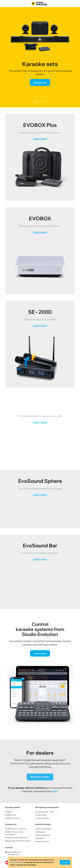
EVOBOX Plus (10, 815)
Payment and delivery (44, 829)
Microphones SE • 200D (45, 812)
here (55, 791)
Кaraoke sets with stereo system (18, 841)
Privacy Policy (16, 862)
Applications (40, 838)
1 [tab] (35, 102)
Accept (65, 862)
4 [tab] (43, 102)
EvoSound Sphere (42, 818)
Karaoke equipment (43, 835)
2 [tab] (38, 102)
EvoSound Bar (41, 815)
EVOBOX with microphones (16, 829)
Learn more (40, 139)
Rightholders (40, 832)
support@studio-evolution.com (13, 853)
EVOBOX (9, 812)
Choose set (40, 83)
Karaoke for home (42, 841)
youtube (7, 863)
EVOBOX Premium (12, 818)
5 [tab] (45, 102)
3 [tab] (40, 102)
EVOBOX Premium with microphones (14, 833)
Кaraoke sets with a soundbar (16, 838)
